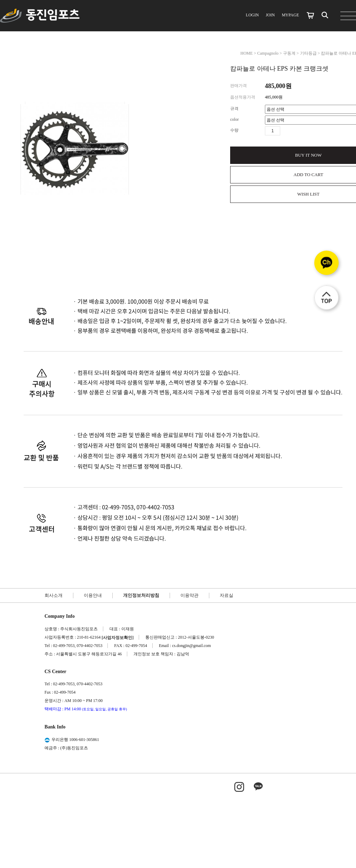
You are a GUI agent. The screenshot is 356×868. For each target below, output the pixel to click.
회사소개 (54, 595)
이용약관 (189, 595)
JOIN (270, 15)
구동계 (289, 53)
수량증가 (286, 131)
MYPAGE (290, 15)
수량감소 (296, 131)
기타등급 (308, 53)
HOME (247, 53)
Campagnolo (268, 53)
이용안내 (93, 595)
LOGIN (252, 15)
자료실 (226, 595)
